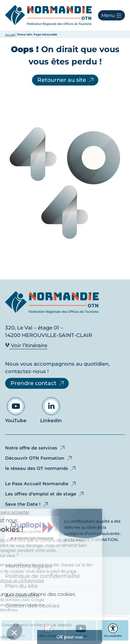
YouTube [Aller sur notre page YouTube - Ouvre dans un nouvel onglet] (16, 410)
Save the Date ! (27, 504)
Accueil (10, 34)
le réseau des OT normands (41, 469)
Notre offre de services (35, 448)
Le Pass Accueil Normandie (41, 484)
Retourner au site (66, 80)
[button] (111, 15)
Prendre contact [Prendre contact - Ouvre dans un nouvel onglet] (38, 383)
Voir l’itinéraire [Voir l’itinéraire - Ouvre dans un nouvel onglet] (26, 345)
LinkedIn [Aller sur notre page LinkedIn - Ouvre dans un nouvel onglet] (51, 410)
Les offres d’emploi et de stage (45, 494)
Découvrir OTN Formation (39, 458)
